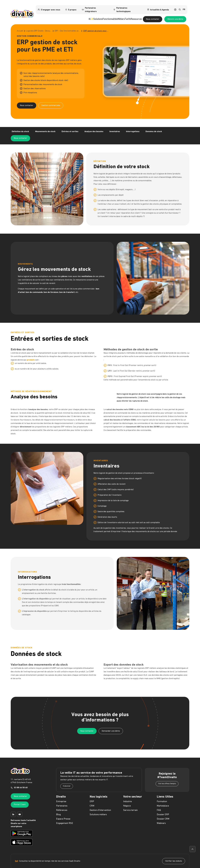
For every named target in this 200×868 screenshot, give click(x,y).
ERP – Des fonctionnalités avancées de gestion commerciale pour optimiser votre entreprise (67, 27)
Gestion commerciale (51, 101)
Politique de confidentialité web (89, 867)
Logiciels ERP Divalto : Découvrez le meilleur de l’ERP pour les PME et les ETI (39, 27)
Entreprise (61, 792)
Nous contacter (153, 15)
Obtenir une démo (175, 15)
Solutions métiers (98, 805)
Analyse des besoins (94, 129)
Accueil (20, 27)
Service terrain (130, 801)
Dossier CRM (163, 809)
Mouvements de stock (45, 129)
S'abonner (67, 777)
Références (62, 801)
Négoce (127, 796)
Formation (162, 792)
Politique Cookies (133, 867)
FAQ (159, 801)
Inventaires (115, 129)
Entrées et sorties (70, 129)
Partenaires (62, 796)
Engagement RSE (65, 814)
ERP (92, 792)
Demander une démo (111, 722)
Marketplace (163, 796)
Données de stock (154, 129)
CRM (92, 796)
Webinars (161, 814)
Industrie (127, 792)
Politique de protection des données (113, 867)
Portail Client (20, 795)
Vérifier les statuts (174, 852)
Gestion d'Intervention (100, 801)
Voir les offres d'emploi (167, 774)
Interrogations (133, 129)
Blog (58, 805)
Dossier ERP (163, 805)
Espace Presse (63, 809)
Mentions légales (72, 867)
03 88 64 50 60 (21, 778)
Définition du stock (20, 129)
